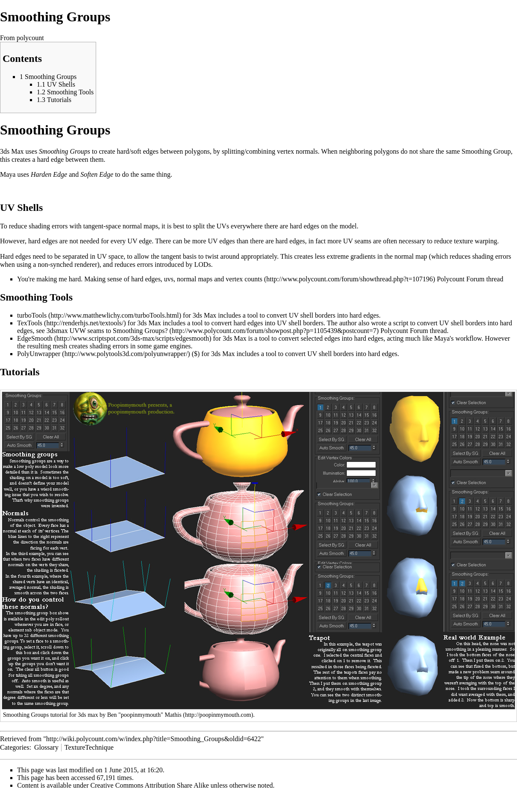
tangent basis (179, 256)
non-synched (55, 264)
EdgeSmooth (35, 338)
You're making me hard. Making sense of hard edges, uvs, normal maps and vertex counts (140, 279)
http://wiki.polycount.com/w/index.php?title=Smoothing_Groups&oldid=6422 (154, 739)
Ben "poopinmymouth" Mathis (144, 715)
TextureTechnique (89, 747)
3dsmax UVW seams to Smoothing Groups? (107, 331)
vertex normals (297, 151)
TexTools (30, 323)
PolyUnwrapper (39, 354)
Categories (15, 747)
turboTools (32, 315)
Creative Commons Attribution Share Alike (150, 785)
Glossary (46, 747)
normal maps (140, 226)
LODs (203, 264)
